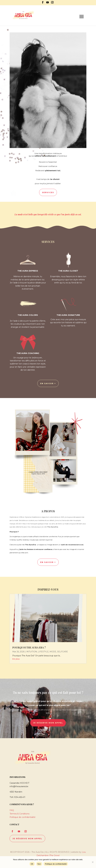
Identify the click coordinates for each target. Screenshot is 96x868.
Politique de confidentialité (23, 817)
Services (48, 192)
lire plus (16, 659)
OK (32, 864)
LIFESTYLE (43, 652)
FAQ (12, 810)
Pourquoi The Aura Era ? (29, 647)
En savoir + (48, 562)
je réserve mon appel (48, 723)
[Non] (93, 862)
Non (39, 864)
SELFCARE (62, 652)
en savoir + (48, 383)
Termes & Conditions (20, 814)
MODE (53, 652)
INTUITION (32, 652)
